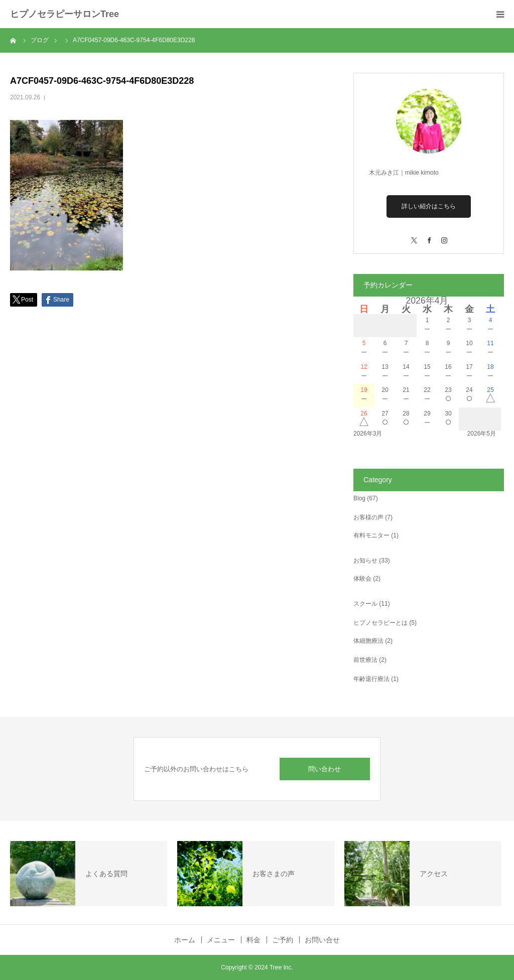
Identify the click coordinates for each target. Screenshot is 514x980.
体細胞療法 (368, 641)
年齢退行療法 (371, 679)
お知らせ (365, 561)
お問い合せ (322, 940)
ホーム (185, 940)
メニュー (221, 940)
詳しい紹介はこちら (429, 206)
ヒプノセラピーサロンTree (65, 14)
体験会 (362, 579)
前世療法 (365, 660)
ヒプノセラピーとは (380, 623)
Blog (359, 498)
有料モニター (371, 535)
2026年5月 (482, 434)
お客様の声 (368, 517)
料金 (253, 940)
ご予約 (283, 940)
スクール (365, 604)
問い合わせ (325, 769)
